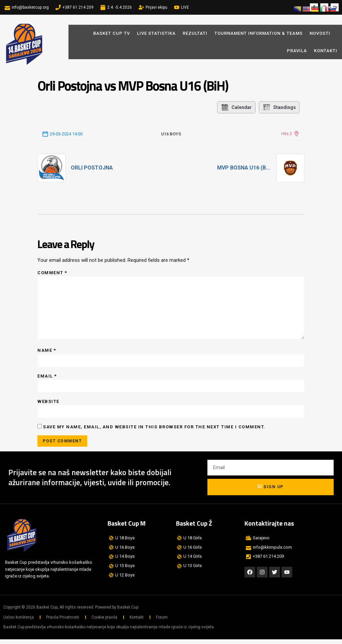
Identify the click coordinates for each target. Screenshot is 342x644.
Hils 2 (287, 134)
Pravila (297, 51)
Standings (279, 107)
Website (48, 405)
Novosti (322, 33)
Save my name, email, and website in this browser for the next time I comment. (154, 431)
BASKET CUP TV (112, 33)
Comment (52, 273)
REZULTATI (195, 33)
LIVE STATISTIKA (156, 33)
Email (47, 379)
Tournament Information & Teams (259, 33)
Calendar (236, 107)
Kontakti (326, 51)
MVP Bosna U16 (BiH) (244, 168)
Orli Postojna (92, 168)
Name (47, 353)
